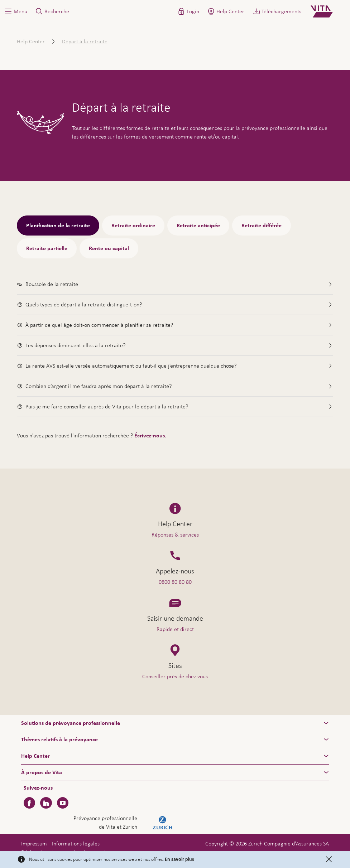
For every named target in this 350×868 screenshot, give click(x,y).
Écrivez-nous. (150, 436)
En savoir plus (179, 859)
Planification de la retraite (58, 226)
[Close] (329, 859)
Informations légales (76, 843)
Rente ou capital (109, 248)
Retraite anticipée (198, 226)
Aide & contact (299, 848)
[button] (15, 11)
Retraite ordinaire (133, 226)
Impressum (34, 843)
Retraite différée (262, 226)
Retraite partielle (47, 248)
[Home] (328, 11)
